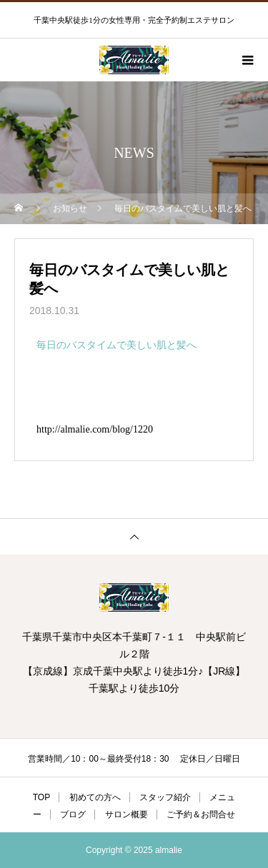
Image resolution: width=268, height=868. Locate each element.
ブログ (73, 814)
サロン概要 (126, 814)
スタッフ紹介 (165, 797)
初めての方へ (95, 797)
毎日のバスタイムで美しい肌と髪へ (116, 345)
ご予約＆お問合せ (201, 814)
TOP (41, 797)
